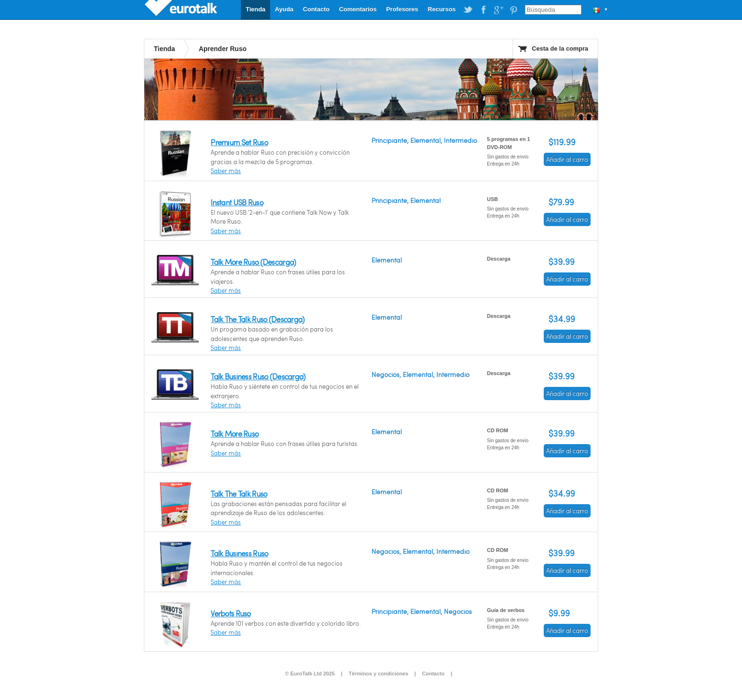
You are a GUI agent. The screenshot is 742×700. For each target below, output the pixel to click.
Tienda (256, 9)
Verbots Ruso (230, 613)
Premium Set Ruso (239, 142)
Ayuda (284, 9)
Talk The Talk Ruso (239, 494)
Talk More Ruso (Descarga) (253, 262)
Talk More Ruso (234, 433)
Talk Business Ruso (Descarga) (258, 376)
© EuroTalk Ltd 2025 (310, 674)
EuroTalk (182, 9)
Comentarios (358, 9)
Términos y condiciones (379, 674)
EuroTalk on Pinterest (513, 10)
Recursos (442, 9)
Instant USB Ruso (237, 202)
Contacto (316, 9)
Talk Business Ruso (239, 553)
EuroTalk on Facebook (483, 10)
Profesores (402, 9)
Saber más (226, 171)
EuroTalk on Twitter (468, 10)
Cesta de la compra (560, 48)
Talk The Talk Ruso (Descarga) (257, 319)
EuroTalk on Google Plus (498, 10)
